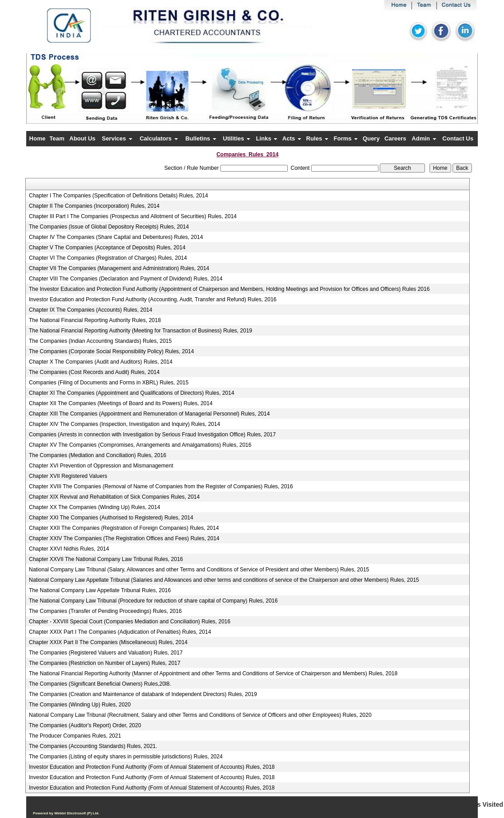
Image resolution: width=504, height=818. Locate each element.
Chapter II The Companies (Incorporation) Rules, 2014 (94, 206)
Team (57, 138)
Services (117, 138)
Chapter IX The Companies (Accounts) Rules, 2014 (91, 310)
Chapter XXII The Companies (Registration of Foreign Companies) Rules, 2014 (124, 528)
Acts (292, 138)
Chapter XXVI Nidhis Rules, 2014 (69, 549)
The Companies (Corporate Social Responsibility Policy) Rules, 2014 (112, 351)
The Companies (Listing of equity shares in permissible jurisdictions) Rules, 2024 (126, 757)
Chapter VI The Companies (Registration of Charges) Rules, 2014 (108, 258)
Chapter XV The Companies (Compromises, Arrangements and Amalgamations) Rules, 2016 (140, 445)
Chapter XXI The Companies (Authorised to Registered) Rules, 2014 (111, 518)
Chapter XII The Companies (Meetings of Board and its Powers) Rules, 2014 (121, 403)
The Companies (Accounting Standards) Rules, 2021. (93, 746)
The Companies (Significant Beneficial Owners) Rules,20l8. (100, 684)
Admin (424, 138)
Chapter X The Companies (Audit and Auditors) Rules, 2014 (101, 362)
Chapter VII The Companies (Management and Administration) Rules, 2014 (119, 268)
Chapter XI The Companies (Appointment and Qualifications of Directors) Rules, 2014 (132, 393)
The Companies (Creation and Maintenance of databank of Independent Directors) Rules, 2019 (143, 694)
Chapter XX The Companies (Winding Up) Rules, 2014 (95, 507)
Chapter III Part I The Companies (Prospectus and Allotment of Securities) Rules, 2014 (133, 216)
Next (436, 97)
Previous (63, 97)
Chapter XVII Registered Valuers (68, 476)
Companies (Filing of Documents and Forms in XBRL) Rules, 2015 (109, 383)
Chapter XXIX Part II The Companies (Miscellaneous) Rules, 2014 (108, 642)
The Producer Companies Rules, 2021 (75, 736)
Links (267, 138)
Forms (346, 138)
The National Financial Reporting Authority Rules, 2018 (95, 320)
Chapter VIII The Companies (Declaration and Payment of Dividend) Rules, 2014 (126, 279)
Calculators (159, 138)
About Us (83, 138)
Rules (317, 138)
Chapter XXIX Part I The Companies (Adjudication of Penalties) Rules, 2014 (120, 632)
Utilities (237, 138)
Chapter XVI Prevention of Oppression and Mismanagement (101, 466)
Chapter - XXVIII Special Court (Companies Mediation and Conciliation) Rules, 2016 (130, 622)
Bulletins (201, 138)
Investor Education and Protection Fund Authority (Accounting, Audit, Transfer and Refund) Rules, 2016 (153, 299)
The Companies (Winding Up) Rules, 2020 (80, 705)
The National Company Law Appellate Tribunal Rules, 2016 (100, 590)
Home (37, 138)
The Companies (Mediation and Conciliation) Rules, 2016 (98, 455)
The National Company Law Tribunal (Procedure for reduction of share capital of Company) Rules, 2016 (153, 601)
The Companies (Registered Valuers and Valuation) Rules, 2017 (106, 653)
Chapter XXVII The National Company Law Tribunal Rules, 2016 (106, 559)
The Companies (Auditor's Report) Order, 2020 (85, 725)
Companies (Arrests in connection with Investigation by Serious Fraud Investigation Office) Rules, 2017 (152, 435)
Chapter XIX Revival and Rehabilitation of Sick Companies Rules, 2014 (114, 497)
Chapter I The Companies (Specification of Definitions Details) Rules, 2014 (119, 196)
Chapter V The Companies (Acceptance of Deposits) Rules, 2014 (107, 248)
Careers (395, 138)
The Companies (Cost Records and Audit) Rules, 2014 (94, 372)
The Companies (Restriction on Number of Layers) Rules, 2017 (105, 663)
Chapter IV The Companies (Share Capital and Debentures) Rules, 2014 (116, 237)
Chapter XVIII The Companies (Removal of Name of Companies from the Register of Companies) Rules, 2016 (161, 486)
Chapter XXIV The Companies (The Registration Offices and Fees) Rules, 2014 (124, 538)
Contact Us (458, 138)
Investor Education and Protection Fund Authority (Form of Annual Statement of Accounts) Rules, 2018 (152, 767)
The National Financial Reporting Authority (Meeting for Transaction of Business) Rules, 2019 (140, 331)
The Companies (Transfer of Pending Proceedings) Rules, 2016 (105, 611)
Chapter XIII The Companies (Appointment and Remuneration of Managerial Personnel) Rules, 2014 (149, 414)
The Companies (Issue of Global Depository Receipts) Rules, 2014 (109, 227)
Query (371, 138)
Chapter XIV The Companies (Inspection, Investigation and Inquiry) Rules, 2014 (124, 424)
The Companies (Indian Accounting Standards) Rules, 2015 (100, 341)
